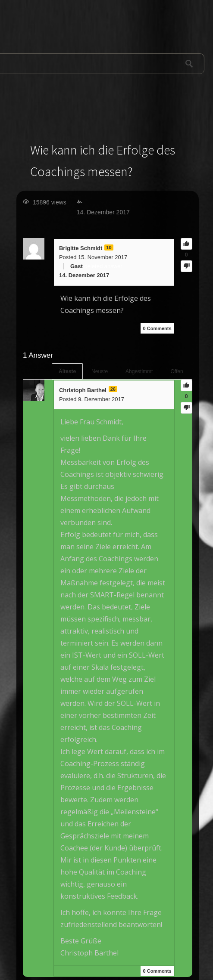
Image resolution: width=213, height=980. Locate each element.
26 (113, 389)
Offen (177, 371)
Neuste (100, 371)
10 (109, 247)
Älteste (67, 371)
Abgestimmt (139, 371)
